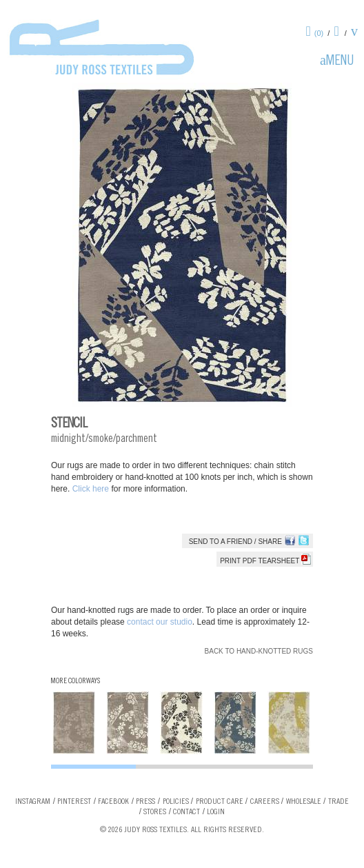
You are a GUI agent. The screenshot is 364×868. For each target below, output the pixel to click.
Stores (155, 812)
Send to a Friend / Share (235, 542)
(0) (319, 33)
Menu (340, 62)
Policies (176, 802)
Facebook (113, 802)
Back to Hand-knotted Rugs (259, 651)
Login (216, 812)
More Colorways (75, 682)
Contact (186, 812)
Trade (338, 802)
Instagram (33, 802)
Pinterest (74, 802)
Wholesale (304, 802)
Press (145, 802)
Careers (265, 802)
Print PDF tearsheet (265, 561)
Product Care (220, 802)
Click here (92, 489)
